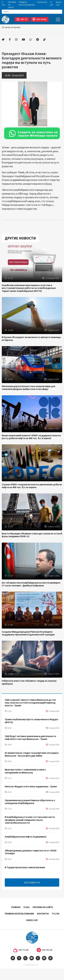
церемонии (19, 180)
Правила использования (27, 3)
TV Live (52, 3)
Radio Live (59, 3)
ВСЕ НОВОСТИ (32, 883)
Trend (21, 172)
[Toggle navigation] (58, 19)
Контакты (42, 2)
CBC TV (22, 19)
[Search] (32, 12)
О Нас (4, 3)
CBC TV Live (21, 950)
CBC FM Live (44, 950)
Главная (16, 907)
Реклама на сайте (12, 5)
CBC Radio (39, 19)
